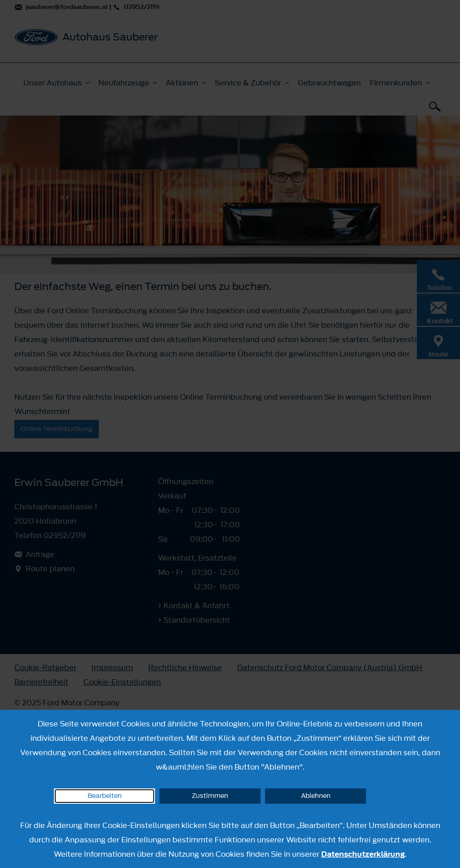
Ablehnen (316, 796)
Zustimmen (210, 796)
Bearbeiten (105, 796)
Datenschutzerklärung (363, 854)
